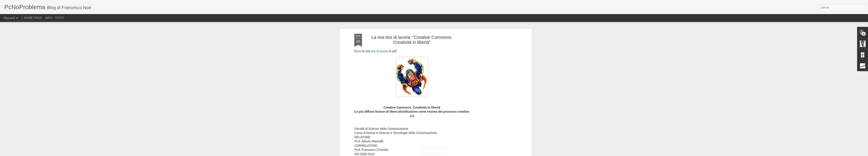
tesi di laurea (379, 34)
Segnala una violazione (474, 154)
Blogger (456, 154)
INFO (49, 18)
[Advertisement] (493, 85)
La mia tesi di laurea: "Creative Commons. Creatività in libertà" (412, 23)
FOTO (60, 18)
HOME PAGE (33, 18)
